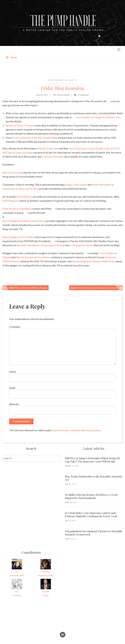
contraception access (82, 245)
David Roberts (25, 197)
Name (13, 372)
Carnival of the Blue (53, 156)
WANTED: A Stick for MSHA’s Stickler (28, 288)
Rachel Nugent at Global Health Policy (24, 221)
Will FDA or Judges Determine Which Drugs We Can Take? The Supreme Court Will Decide (93, 460)
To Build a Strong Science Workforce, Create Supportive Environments (91, 496)
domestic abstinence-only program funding (41, 245)
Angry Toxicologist (76, 185)
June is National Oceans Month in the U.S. (91, 148)
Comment (15, 327)
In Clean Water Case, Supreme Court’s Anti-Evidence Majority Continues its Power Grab (91, 515)
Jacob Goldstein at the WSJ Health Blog (35, 138)
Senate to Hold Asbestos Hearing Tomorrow (93, 288)
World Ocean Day (48, 148)
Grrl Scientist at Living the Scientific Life (98, 117)
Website (14, 404)
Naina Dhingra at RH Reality (18, 237)
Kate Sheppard (11, 201)
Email (12, 388)
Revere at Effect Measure (20, 125)
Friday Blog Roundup (63, 88)
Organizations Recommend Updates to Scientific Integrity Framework (94, 533)
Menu (11, 57)
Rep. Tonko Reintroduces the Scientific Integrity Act (94, 478)
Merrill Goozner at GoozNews (33, 257)
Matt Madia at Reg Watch (17, 209)
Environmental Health (63, 80)
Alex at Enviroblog (13, 172)
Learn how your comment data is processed (76, 430)
